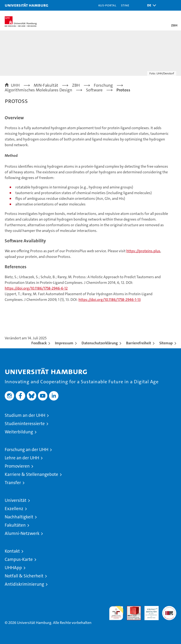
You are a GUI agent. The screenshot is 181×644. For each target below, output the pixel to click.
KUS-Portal (107, 5)
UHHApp (13, 568)
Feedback (39, 343)
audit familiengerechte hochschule (116, 613)
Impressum (64, 343)
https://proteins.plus (143, 251)
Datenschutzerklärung (100, 343)
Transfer (13, 483)
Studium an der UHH (25, 415)
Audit (131, 608)
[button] (150, 5)
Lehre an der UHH (22, 458)
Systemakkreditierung (169, 608)
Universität (16, 500)
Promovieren (17, 466)
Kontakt (12, 551)
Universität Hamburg (27, 5)
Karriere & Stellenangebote (31, 474)
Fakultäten (15, 525)
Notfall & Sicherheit (24, 576)
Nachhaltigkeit (19, 517)
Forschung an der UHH (27, 450)
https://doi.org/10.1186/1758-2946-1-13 (110, 300)
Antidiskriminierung (24, 584)
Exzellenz (14, 509)
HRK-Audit (149, 611)
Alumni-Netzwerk (22, 533)
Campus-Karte (19, 559)
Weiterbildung (19, 432)
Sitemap (166, 343)
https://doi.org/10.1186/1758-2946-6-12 (36, 288)
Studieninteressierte (25, 424)
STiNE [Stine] (125, 5)
